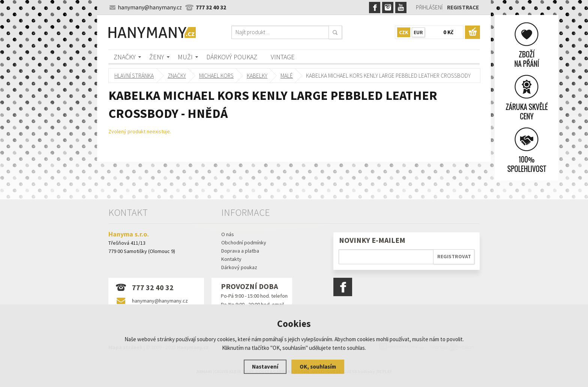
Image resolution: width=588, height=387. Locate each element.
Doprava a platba (240, 251)
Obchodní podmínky (244, 242)
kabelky (257, 76)
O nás (228, 234)
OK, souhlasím (318, 367)
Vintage (283, 57)
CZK (404, 32)
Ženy (157, 57)
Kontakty (231, 259)
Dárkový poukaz (232, 57)
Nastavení (265, 367)
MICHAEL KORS (216, 76)
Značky (125, 57)
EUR (418, 32)
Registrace (463, 7)
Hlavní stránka (134, 76)
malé (287, 76)
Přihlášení (429, 7)
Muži (185, 57)
